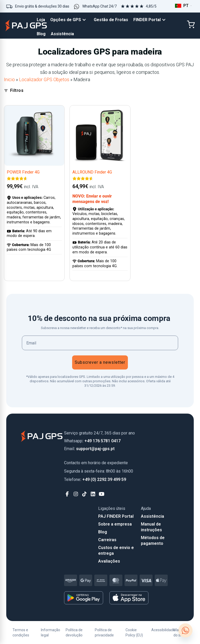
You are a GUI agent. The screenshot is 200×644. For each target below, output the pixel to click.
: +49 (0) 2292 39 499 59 (95, 479)
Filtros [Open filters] (14, 90)
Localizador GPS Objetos (44, 80)
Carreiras (107, 540)
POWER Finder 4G (23, 172)
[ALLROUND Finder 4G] (100, 136)
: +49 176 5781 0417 (92, 441)
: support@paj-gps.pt (89, 449)
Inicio (9, 80)
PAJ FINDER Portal (116, 516)
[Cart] (191, 25)
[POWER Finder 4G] (34, 136)
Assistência (152, 516)
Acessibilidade (163, 630)
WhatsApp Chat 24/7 (99, 6)
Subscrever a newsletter (100, 362)
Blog (103, 532)
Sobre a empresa (115, 524)
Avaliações (109, 561)
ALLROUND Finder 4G (92, 172)
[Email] (100, 343)
